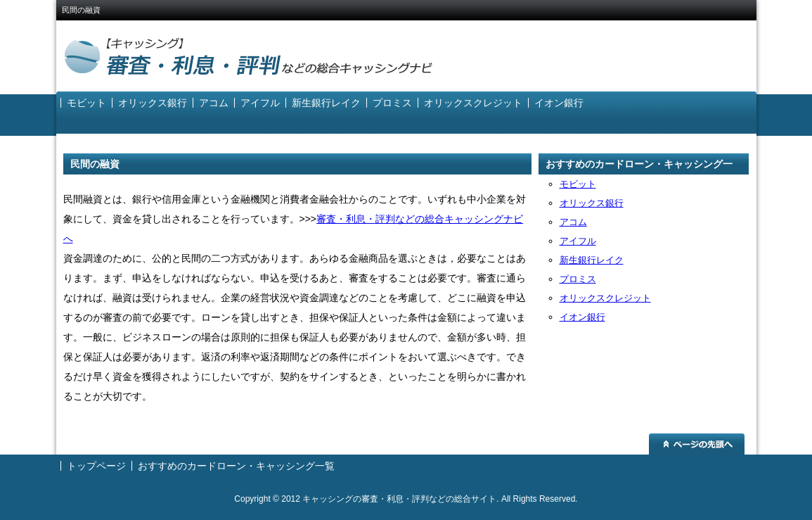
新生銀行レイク (326, 103)
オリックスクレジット (473, 103)
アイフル (260, 103)
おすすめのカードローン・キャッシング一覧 (639, 166)
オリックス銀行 (153, 103)
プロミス (392, 103)
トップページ (96, 466)
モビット (86, 103)
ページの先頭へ (697, 444)
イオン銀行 (559, 103)
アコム (214, 103)
